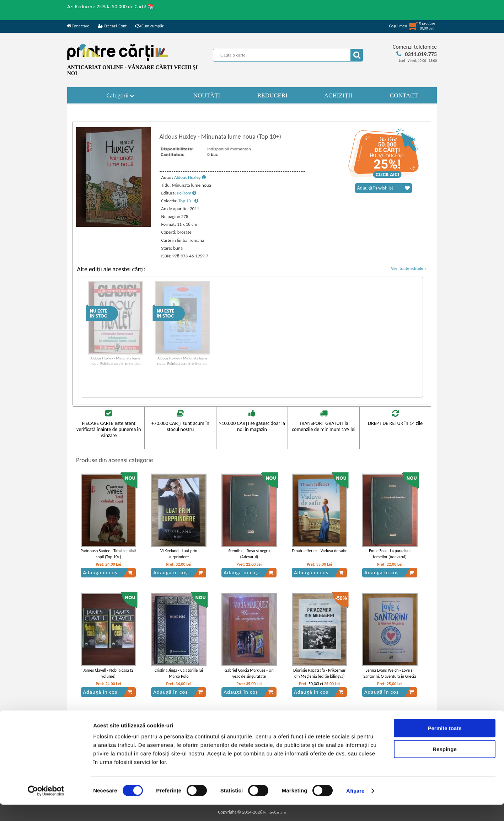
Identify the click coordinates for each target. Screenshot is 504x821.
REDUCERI (272, 95)
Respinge (445, 765)
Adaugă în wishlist (384, 188)
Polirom (187, 193)
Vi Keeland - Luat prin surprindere (179, 554)
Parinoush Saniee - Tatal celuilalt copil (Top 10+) (108, 554)
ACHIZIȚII (338, 95)
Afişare (355, 807)
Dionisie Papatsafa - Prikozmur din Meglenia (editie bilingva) (319, 673)
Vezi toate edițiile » (409, 268)
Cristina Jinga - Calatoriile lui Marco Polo (179, 673)
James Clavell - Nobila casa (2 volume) (108, 673)
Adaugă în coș (108, 572)
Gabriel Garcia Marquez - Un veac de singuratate (249, 673)
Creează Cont (112, 26)
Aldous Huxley (190, 177)
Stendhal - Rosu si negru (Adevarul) (249, 554)
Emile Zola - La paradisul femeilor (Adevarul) (390, 554)
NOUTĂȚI (207, 95)
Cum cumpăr (149, 26)
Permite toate (444, 744)
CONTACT (404, 95)
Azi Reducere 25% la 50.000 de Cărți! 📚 (111, 6)
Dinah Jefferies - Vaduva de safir (319, 551)
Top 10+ (188, 201)
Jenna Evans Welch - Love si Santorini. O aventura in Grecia (390, 673)
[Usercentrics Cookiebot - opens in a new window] (46, 807)
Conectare (78, 26)
